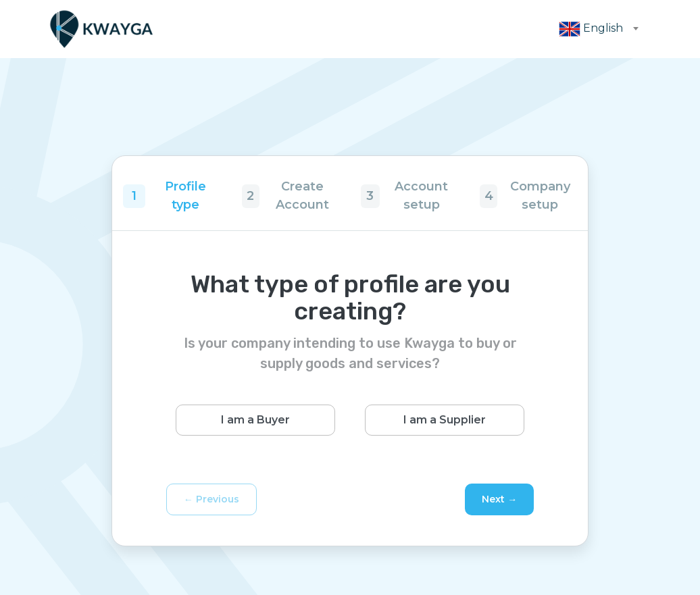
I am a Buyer (255, 420)
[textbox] (595, 29)
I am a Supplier (445, 420)
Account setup (421, 196)
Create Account (302, 196)
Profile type (185, 196)
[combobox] (595, 29)
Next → (499, 499)
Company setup (540, 196)
